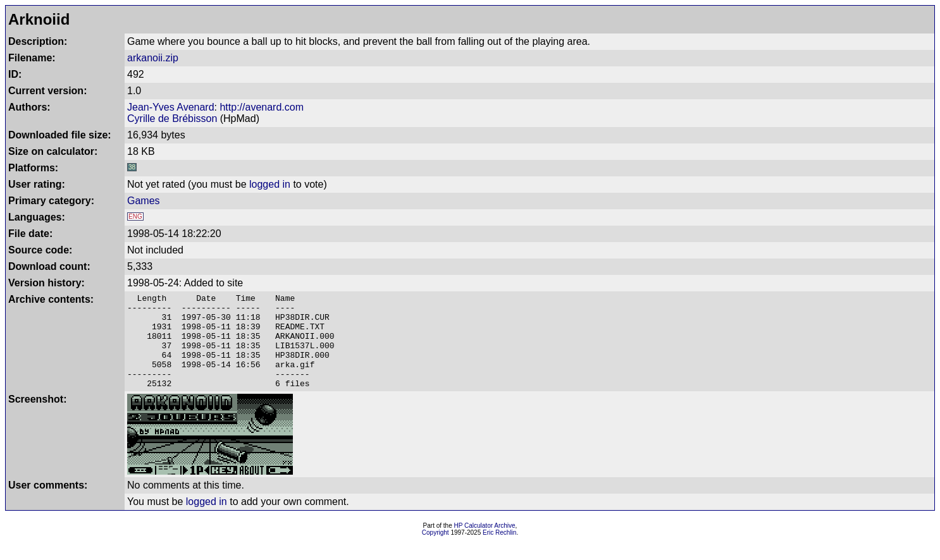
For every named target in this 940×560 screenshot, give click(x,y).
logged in (270, 184)
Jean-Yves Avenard (171, 107)
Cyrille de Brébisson (172, 119)
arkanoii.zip (153, 58)
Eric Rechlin (499, 551)
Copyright (436, 551)
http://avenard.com (262, 107)
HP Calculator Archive (485, 545)
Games (144, 201)
